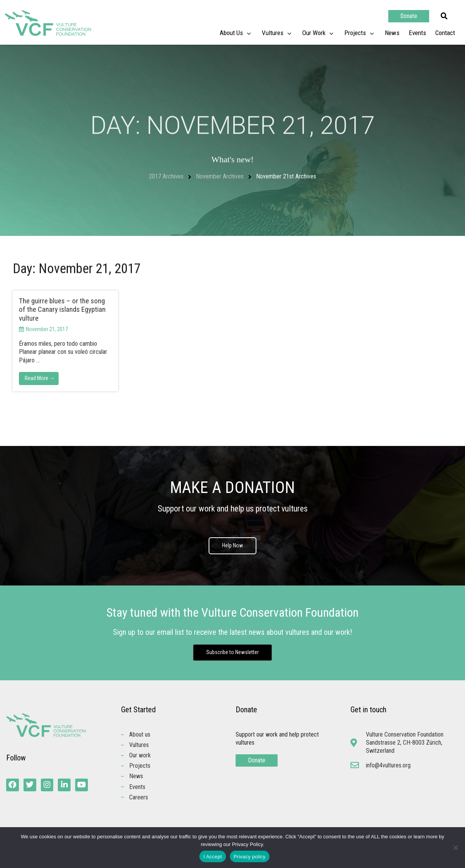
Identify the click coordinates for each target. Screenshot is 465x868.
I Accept (212, 857)
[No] (455, 848)
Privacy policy (250, 857)
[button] (444, 16)
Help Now (232, 546)
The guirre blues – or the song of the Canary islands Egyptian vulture (62, 310)
